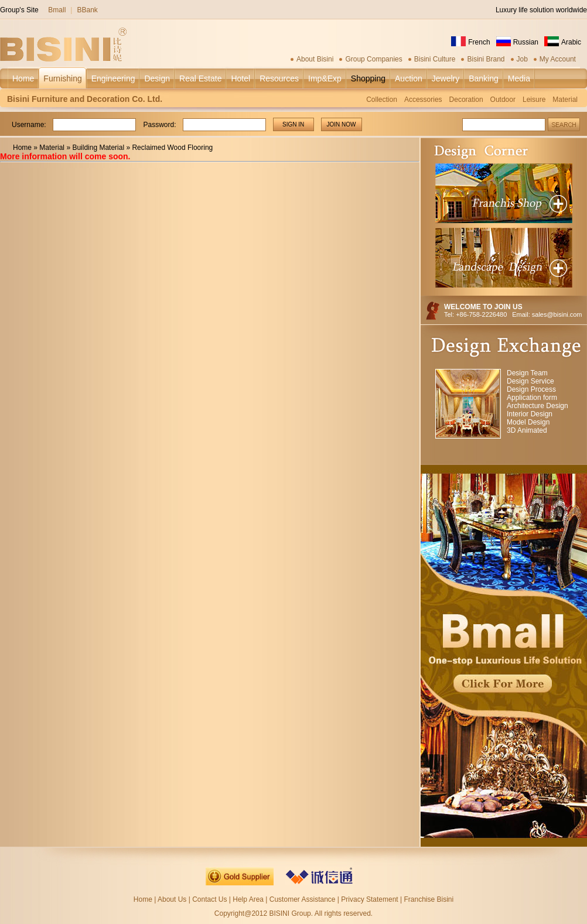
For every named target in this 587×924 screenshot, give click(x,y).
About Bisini (315, 59)
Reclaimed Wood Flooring (172, 148)
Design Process (531, 389)
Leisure (534, 100)
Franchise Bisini (429, 899)
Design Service (530, 381)
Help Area (249, 899)
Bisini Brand (486, 59)
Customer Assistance (303, 899)
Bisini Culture (435, 59)
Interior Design (530, 414)
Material (565, 100)
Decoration (466, 100)
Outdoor (503, 100)
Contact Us (209, 899)
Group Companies (373, 59)
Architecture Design (537, 406)
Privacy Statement (369, 899)
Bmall (57, 10)
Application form (532, 398)
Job (522, 59)
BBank (87, 10)
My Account (558, 59)
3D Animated (527, 430)
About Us (172, 899)
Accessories (423, 100)
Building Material (98, 148)
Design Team (527, 373)
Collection (382, 100)
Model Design (528, 422)
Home (22, 148)
